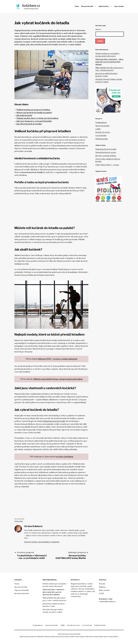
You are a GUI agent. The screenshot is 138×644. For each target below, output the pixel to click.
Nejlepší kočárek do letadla (106, 149)
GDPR (101, 593)
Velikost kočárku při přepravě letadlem (33, 110)
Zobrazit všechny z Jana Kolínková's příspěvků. (42, 542)
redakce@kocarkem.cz (107, 602)
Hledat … (99, 29)
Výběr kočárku (104, 6)
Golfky (98, 129)
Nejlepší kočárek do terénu (106, 152)
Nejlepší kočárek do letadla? (54, 421)
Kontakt (102, 584)
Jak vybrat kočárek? (22, 593)
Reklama (102, 587)
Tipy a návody (119, 6)
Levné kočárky (101, 136)
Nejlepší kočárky (102, 139)
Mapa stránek (104, 590)
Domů (77, 6)
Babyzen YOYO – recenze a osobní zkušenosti (58, 359)
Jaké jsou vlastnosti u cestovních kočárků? (34, 121)
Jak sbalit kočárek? (24, 116)
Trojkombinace (101, 123)
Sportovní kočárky (102, 126)
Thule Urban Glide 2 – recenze (107, 165)
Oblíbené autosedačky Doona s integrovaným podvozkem (58, 379)
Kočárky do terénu (103, 132)
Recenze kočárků (87, 6)
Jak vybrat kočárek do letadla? (29, 124)
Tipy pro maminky (22, 590)
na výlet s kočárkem (65, 457)
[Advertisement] (51, 210)
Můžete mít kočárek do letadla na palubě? (34, 113)
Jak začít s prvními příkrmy (106, 156)
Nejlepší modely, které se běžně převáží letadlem (37, 118)
